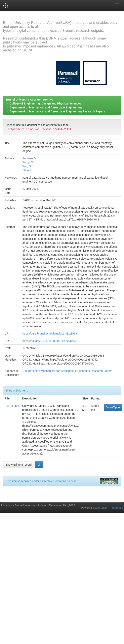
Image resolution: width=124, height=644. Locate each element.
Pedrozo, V (29, 158)
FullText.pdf (12, 406)
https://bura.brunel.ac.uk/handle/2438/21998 (50, 334)
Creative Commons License (59, 481)
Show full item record (19, 465)
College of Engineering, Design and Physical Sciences (45, 103)
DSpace (102, 508)
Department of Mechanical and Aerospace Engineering (46, 107)
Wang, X (28, 162)
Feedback (117, 508)
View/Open (113, 407)
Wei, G (27, 166)
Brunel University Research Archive (30, 100)
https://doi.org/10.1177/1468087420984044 (49, 341)
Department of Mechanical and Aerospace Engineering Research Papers (57, 111)
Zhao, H (27, 170)
